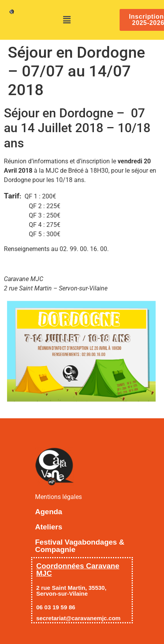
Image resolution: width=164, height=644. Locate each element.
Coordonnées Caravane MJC (78, 570)
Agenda (49, 512)
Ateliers (49, 527)
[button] (67, 20)
